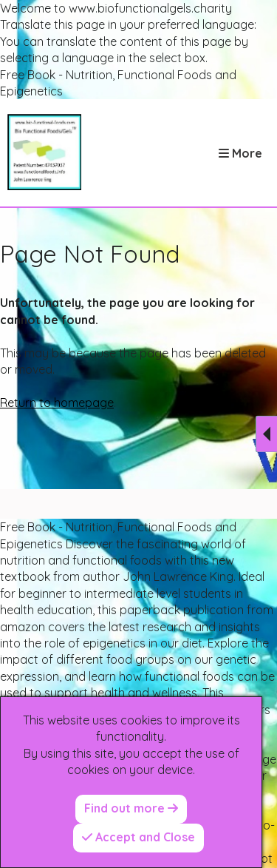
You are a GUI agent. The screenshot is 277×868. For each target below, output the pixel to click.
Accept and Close (138, 837)
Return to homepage (57, 403)
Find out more (131, 808)
